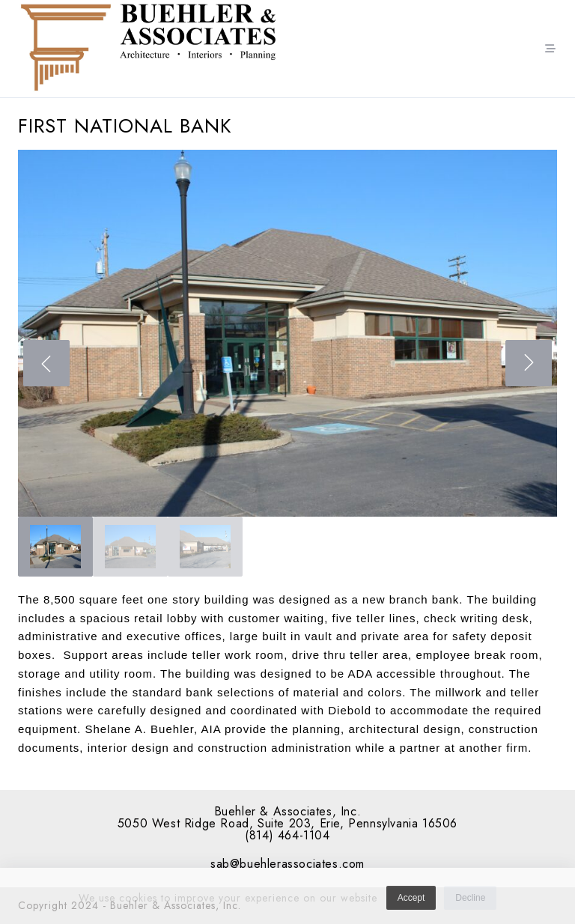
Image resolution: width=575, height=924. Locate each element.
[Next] (529, 363)
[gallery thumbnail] (55, 547)
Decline (470, 902)
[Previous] (46, 363)
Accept (411, 902)
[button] (287, 333)
